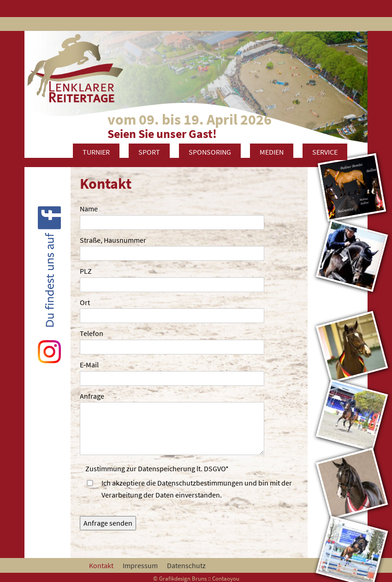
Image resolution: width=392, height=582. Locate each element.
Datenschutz (186, 565)
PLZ (86, 271)
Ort (85, 302)
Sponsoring (210, 152)
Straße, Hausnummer (113, 240)
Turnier (96, 152)
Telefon (92, 333)
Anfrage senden (108, 523)
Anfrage (92, 396)
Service (325, 152)
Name (89, 209)
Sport (149, 152)
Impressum (140, 565)
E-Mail (89, 365)
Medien (272, 152)
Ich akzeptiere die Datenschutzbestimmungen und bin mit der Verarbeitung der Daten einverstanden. (197, 489)
